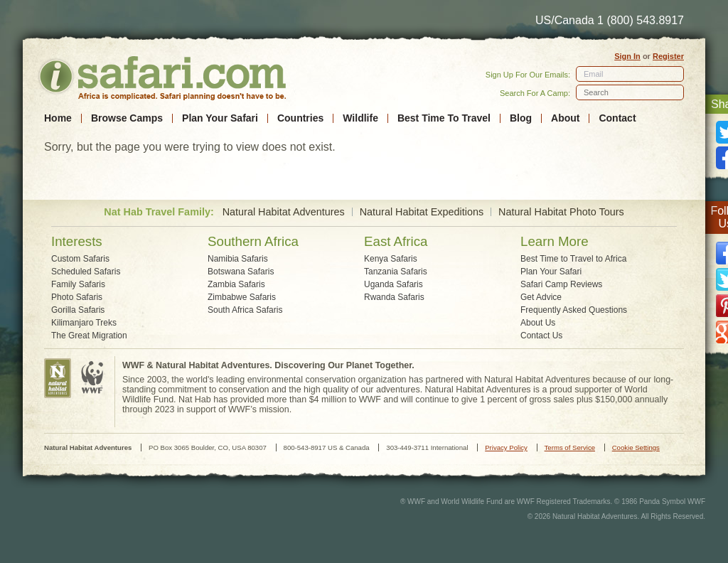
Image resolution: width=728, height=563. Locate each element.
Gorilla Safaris (78, 310)
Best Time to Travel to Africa (573, 259)
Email (594, 74)
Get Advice (541, 297)
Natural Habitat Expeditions (422, 212)
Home (58, 118)
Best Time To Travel (444, 118)
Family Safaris (78, 284)
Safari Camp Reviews (561, 284)
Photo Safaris (77, 297)
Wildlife (360, 118)
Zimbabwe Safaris (242, 297)
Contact (617, 118)
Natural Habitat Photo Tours (561, 212)
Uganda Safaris (394, 284)
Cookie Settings (636, 447)
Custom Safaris (80, 259)
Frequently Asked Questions (574, 310)
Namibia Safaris (238, 259)
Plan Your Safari (220, 118)
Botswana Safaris (241, 272)
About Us (538, 323)
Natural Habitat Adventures (284, 212)
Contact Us (541, 336)
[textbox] (630, 92)
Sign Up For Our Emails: (528, 75)
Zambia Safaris (236, 284)
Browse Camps (127, 118)
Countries (300, 118)
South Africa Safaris (245, 310)
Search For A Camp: (535, 93)
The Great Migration (89, 336)
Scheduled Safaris (86, 272)
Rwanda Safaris (394, 297)
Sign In (627, 56)
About (565, 118)
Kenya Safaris (391, 259)
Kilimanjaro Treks (84, 323)
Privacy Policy (506, 447)
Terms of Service (570, 447)
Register (668, 56)
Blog (521, 118)
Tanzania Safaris (396, 272)
